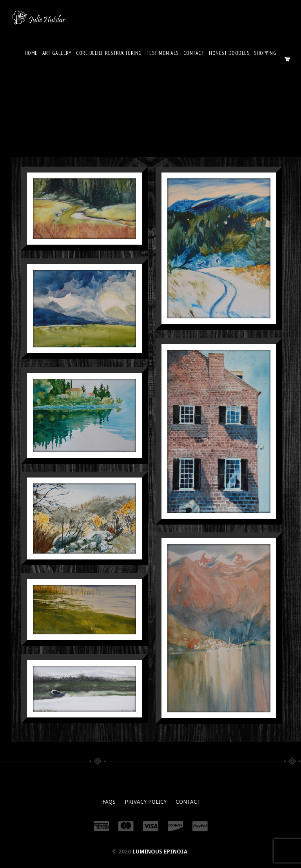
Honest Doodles (229, 53)
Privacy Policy (146, 802)
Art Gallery (57, 53)
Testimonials (163, 53)
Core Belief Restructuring (109, 53)
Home (31, 53)
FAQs (109, 802)
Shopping (265, 53)
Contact (194, 53)
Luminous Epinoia (160, 852)
